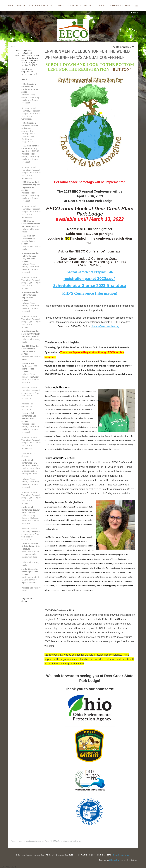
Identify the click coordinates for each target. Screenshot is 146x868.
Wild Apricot (114, 860)
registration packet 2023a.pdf (89, 278)
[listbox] (124, 47)
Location (17, 56)
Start (18, 51)
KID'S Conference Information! (90, 293)
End (18, 53)
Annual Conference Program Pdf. (90, 272)
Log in (136, 13)
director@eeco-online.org (105, 326)
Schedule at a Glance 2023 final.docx (90, 285)
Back (13, 47)
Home (13, 841)
